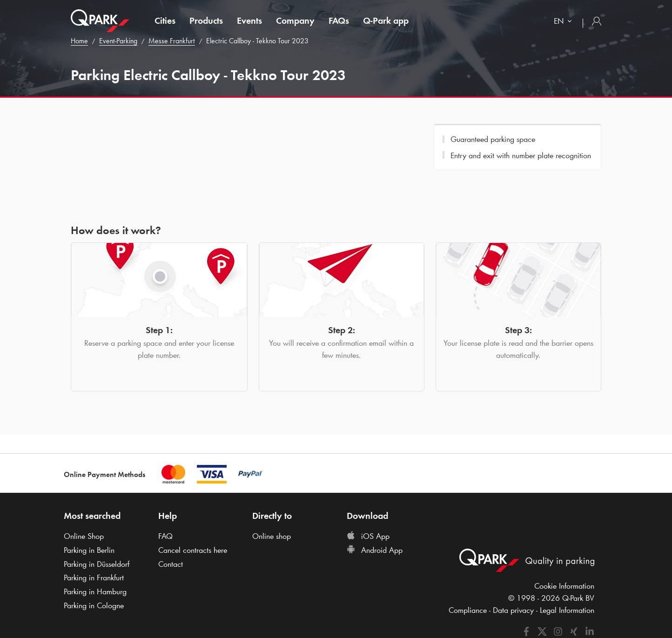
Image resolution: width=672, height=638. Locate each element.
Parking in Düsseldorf (97, 564)
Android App (375, 550)
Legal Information (567, 610)
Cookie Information (564, 586)
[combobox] (565, 22)
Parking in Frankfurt (94, 578)
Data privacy (513, 610)
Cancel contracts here (193, 550)
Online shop (272, 536)
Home (79, 41)
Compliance (468, 610)
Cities (165, 20)
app (386, 20)
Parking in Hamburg (95, 591)
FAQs (339, 20)
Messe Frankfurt (172, 41)
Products (206, 20)
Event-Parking (118, 41)
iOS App (368, 536)
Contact (171, 564)
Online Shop (84, 536)
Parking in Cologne (94, 605)
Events (249, 20)
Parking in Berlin (89, 550)
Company (295, 20)
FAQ (165, 536)
